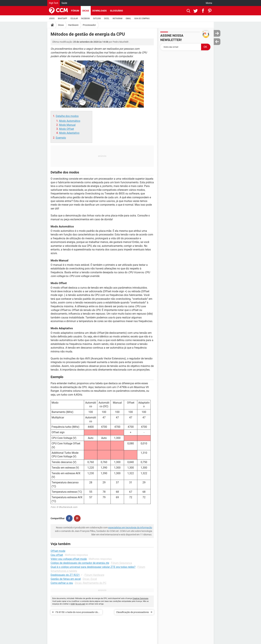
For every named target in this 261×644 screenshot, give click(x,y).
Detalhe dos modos (67, 116)
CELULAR (74, 18)
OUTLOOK (97, 18)
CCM (73, 604)
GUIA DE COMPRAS (142, 18)
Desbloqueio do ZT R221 (65, 575)
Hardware (73, 25)
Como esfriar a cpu (62, 583)
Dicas (86, 11)
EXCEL (107, 18)
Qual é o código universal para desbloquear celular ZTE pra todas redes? (93, 567)
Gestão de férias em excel (66, 579)
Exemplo (61, 138)
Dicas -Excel (90, 579)
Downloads (100, 11)
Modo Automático (70, 121)
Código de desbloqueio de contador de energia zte (80, 563)
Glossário (117, 11)
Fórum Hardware (94, 575)
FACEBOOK (85, 18)
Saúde (64, 3)
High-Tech (54, 3)
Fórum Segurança (122, 563)
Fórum (75, 11)
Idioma (209, 3)
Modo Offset (66, 129)
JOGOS (52, 18)
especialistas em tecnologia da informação (130, 528)
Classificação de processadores (132, 612)
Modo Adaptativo (69, 133)
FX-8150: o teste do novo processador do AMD (77, 613)
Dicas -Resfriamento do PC (91, 583)
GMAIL (128, 18)
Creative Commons (140, 598)
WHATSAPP (63, 18)
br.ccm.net (80, 604)
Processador (89, 25)
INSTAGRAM (117, 18)
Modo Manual (67, 125)
